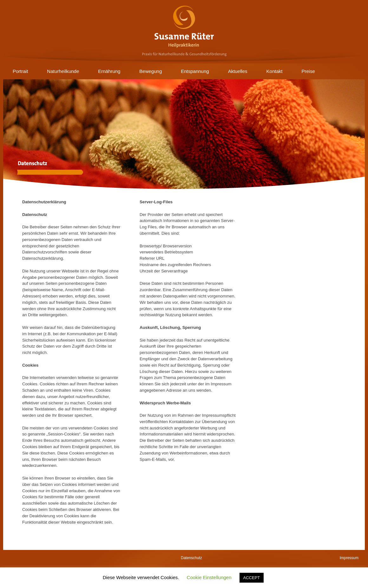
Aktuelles (238, 71)
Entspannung (195, 71)
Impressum (349, 558)
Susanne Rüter (184, 32)
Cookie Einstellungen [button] (209, 577)
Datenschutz (191, 558)
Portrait (20, 71)
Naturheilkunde (63, 71)
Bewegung (151, 71)
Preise (308, 71)
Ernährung (109, 71)
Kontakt (275, 71)
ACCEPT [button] (252, 578)
